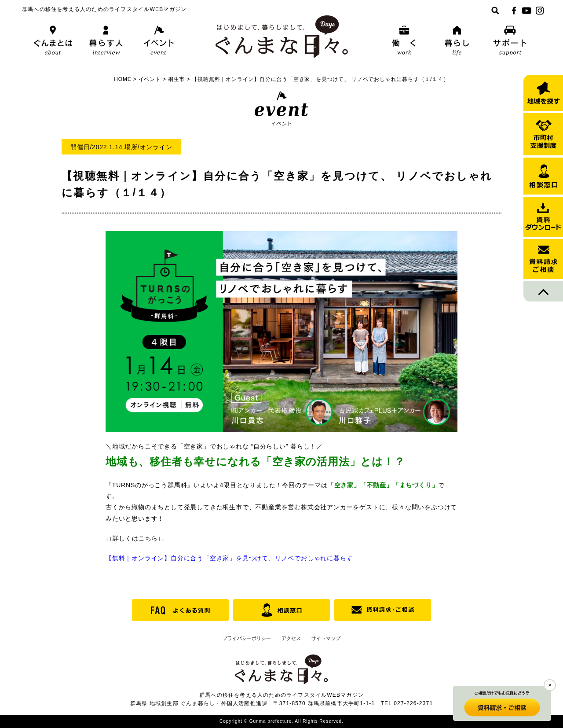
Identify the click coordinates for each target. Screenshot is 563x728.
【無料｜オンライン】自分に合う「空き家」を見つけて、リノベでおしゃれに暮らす (229, 558)
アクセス (291, 638)
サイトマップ (326, 638)
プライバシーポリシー (247, 638)
